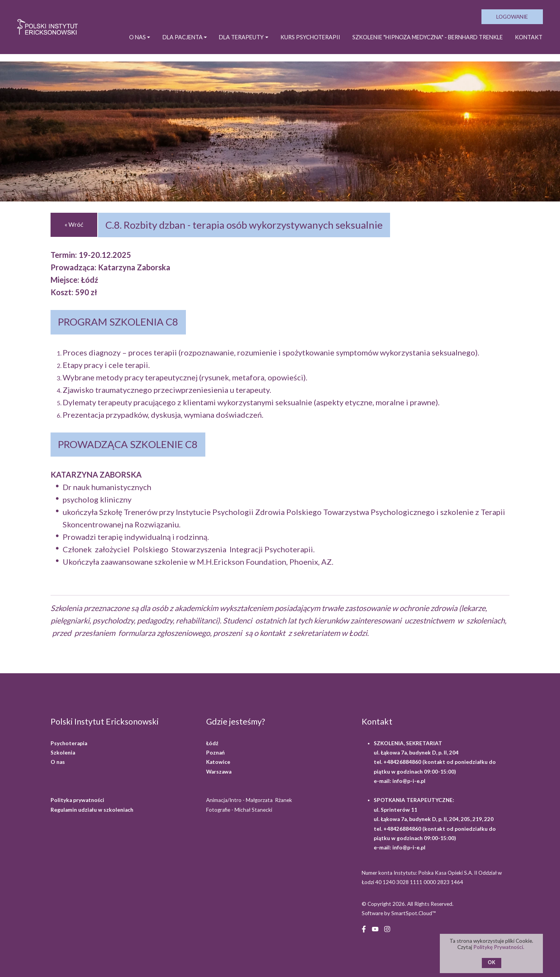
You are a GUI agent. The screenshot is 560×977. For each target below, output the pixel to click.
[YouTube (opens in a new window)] (375, 928)
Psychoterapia (69, 743)
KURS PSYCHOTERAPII (302, 42)
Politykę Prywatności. (500, 947)
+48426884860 (403, 762)
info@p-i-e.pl (409, 781)
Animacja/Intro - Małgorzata (250, 800)
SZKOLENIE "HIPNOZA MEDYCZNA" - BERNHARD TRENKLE (423, 42)
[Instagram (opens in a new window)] (387, 928)
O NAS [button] (125, 42)
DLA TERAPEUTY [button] (232, 42)
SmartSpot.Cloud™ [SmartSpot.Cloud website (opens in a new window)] (414, 913)
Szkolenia (63, 753)
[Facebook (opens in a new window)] (364, 928)
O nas (58, 762)
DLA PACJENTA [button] (171, 42)
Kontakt (528, 42)
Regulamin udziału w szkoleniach (92, 810)
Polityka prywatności (77, 800)
